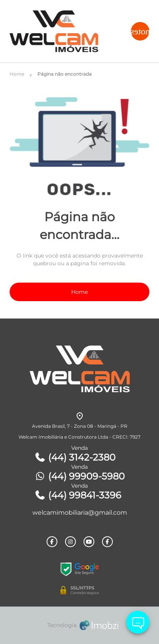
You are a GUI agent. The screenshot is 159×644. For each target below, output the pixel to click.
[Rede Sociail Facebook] (52, 542)
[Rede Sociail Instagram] (70, 542)
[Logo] (62, 31)
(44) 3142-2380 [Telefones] (75, 457)
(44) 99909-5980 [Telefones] (79, 476)
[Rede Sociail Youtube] (89, 542)
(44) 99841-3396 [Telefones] (78, 495)
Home (79, 292)
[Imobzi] (80, 625)
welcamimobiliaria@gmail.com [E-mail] (80, 513)
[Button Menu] (140, 31)
